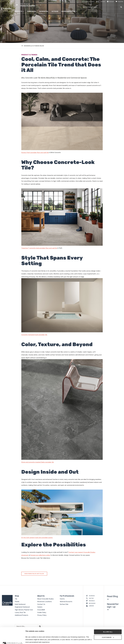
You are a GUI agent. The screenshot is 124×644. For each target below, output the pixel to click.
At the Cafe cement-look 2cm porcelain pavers (37, 538)
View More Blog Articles (34, 574)
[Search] (121, 7)
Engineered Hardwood (22, 607)
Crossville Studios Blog (33, 46)
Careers (40, 607)
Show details (30, 640)
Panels (17, 602)
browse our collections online (40, 555)
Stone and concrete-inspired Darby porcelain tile (38, 462)
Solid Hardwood (20, 604)
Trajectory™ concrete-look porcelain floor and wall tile (39, 248)
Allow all (108, 617)
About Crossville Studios (45, 599)
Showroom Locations (45, 602)
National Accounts (66, 602)
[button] (28, 5)
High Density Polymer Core (24, 610)
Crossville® (41, 610)
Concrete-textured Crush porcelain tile (34, 335)
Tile (16, 599)
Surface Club (64, 604)
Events (62, 599)
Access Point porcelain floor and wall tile (35, 153)
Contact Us (41, 604)
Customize (108, 622)
